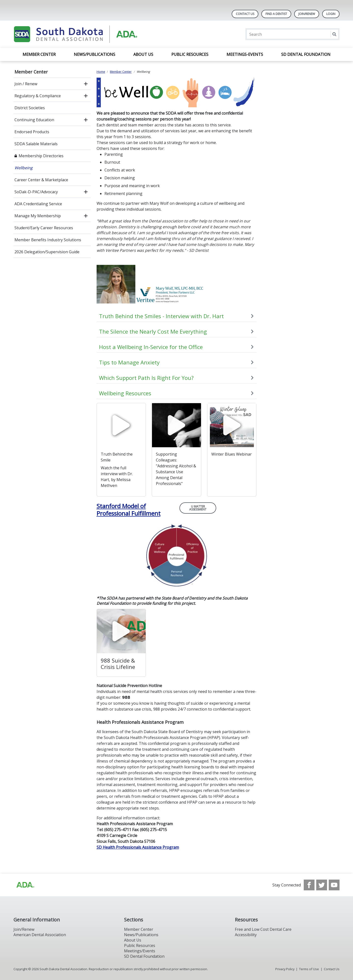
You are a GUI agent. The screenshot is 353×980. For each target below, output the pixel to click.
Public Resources (190, 54)
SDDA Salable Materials (36, 144)
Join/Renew (307, 14)
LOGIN (331, 14)
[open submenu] (86, 84)
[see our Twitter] (322, 885)
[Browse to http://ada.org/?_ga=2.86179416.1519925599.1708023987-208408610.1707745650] (25, 885)
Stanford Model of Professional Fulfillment (129, 510)
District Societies (30, 108)
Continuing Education (34, 120)
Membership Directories (41, 156)
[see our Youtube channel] (334, 885)
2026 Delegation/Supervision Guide (47, 252)
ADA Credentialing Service (38, 204)
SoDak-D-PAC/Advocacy (36, 192)
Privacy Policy (285, 969)
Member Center (39, 54)
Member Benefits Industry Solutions (48, 240)
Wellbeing (24, 168)
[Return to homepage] (77, 34)
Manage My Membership (38, 216)
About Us (143, 54)
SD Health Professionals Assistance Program (138, 847)
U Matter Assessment (198, 508)
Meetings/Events (140, 951)
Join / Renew (26, 84)
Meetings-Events (245, 54)
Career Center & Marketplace (41, 180)
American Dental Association (40, 935)
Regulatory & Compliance (38, 96)
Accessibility (246, 935)
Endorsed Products (32, 132)
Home (101, 72)
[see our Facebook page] (309, 885)
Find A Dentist (276, 14)
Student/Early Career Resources (44, 228)
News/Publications (95, 54)
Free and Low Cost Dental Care (263, 929)
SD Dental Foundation (306, 54)
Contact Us (245, 14)
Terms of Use (309, 969)
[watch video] (121, 425)
